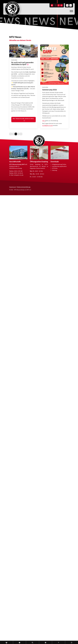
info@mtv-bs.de (19, 175)
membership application (59, 166)
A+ (61, 5)
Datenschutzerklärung (24, 187)
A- (56, 5)
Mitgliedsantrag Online (59, 164)
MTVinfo (55, 168)
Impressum (13, 187)
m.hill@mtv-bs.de (47, 125)
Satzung (55, 170)
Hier (44, 121)
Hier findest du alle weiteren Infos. (24, 119)
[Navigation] (71, 11)
